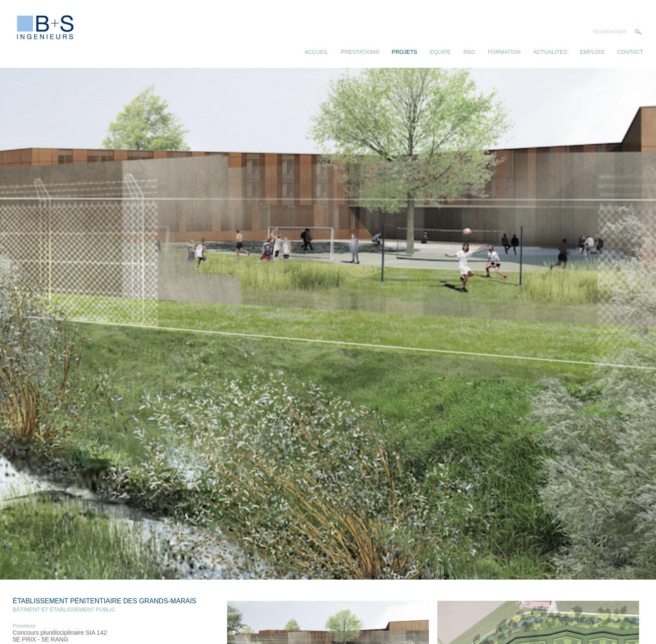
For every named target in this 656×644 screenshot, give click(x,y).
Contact (630, 52)
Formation (504, 52)
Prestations (360, 52)
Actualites (550, 52)
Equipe (441, 52)
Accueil (316, 52)
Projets (405, 52)
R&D (469, 52)
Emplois (592, 52)
